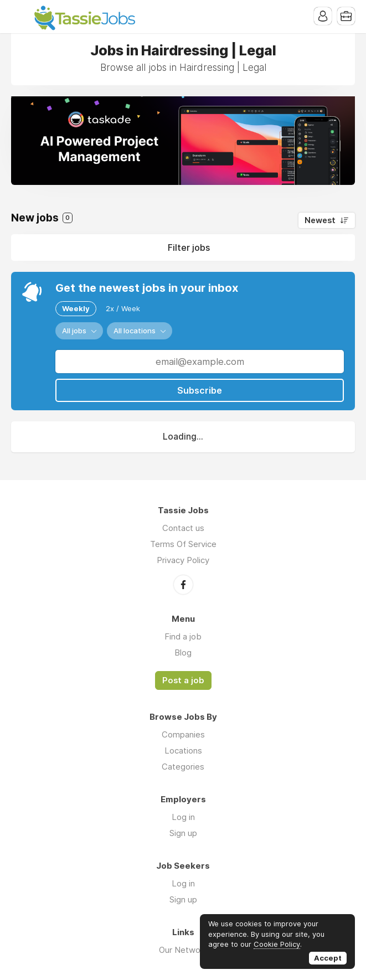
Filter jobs (189, 247)
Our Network (183, 950)
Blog (183, 653)
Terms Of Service (183, 544)
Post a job (183, 680)
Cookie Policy (277, 944)
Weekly (76, 308)
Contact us (183, 528)
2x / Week (123, 308)
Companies (183, 734)
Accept (328, 958)
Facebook (183, 585)
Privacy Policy (183, 560)
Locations (183, 751)
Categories (183, 767)
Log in (183, 817)
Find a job (183, 636)
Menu (19, 17)
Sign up (183, 833)
